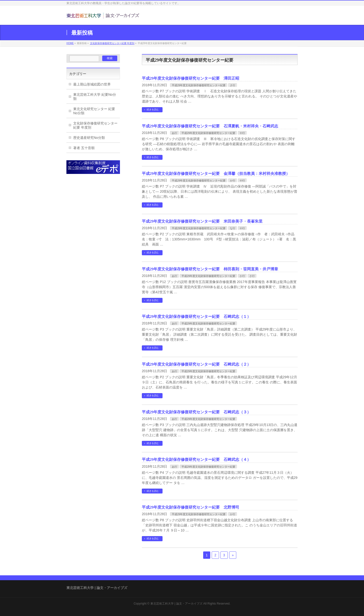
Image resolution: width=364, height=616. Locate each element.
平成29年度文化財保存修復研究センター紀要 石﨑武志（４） (196, 460)
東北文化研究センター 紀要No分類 (94, 111)
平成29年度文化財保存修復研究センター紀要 (199, 85)
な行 (233, 228)
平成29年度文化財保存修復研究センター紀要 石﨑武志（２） (196, 364)
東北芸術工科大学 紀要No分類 (95, 97)
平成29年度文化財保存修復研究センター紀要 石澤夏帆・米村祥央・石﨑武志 (210, 126)
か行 (233, 180)
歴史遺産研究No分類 (89, 138)
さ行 (233, 85)
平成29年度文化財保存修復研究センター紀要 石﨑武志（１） (196, 317)
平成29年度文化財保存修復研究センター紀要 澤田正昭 (191, 78)
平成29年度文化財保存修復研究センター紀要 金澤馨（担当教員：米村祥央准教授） (216, 174)
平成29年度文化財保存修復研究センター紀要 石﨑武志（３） (196, 412)
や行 (242, 133)
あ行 (174, 133)
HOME (70, 43)
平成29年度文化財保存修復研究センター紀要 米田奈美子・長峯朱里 (202, 221)
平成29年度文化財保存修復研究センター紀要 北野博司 (191, 507)
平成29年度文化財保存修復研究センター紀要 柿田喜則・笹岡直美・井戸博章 (210, 269)
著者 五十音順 (84, 148)
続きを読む (153, 109)
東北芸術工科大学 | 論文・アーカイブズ (176, 604)
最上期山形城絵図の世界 (92, 84)
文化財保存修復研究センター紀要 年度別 (112, 43)
